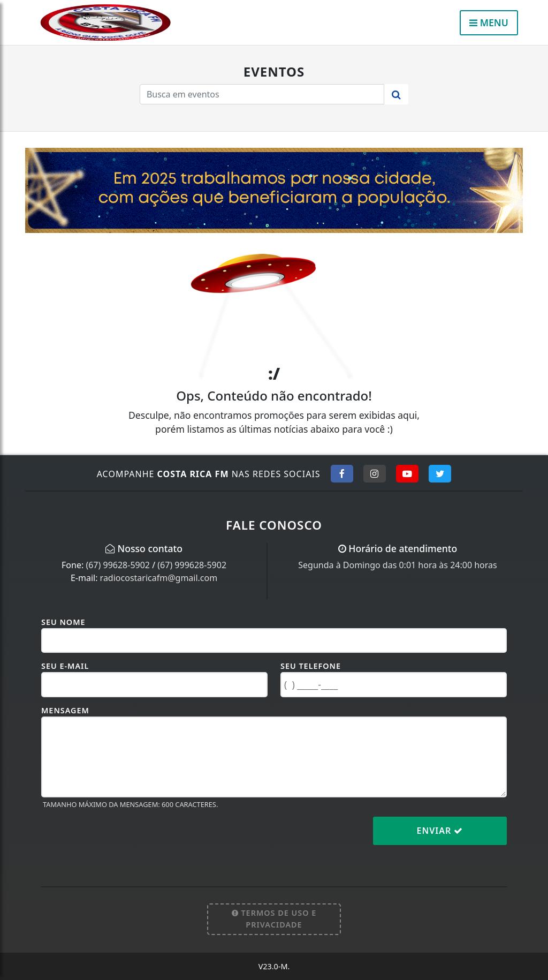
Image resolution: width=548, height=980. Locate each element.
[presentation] (123, 839)
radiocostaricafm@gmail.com (159, 578)
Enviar (440, 831)
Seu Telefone (311, 666)
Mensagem (65, 710)
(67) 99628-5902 (118, 565)
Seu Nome (63, 622)
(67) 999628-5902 (192, 565)
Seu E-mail (65, 666)
